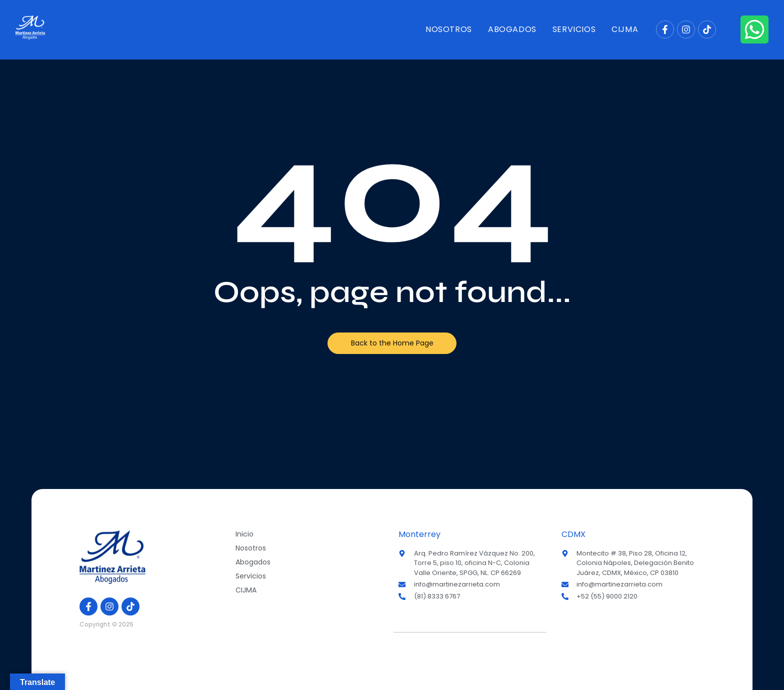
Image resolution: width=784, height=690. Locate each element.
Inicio (244, 534)
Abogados (512, 29)
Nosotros (449, 29)
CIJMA (625, 29)
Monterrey (419, 534)
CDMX (573, 534)
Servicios (574, 29)
